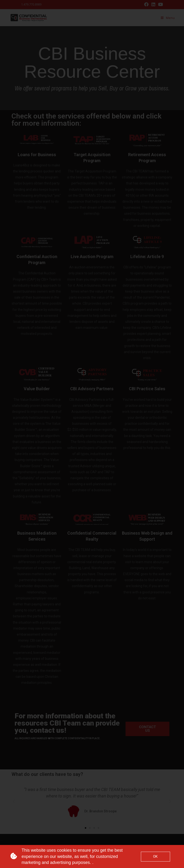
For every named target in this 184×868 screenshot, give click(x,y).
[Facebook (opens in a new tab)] (146, 5)
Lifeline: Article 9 (147, 257)
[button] (147, 729)
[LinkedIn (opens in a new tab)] (153, 5)
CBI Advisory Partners (92, 389)
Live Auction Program (92, 257)
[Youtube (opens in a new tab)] (160, 5)
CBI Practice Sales (147, 389)
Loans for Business (37, 155)
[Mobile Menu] (168, 18)
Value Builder (37, 389)
